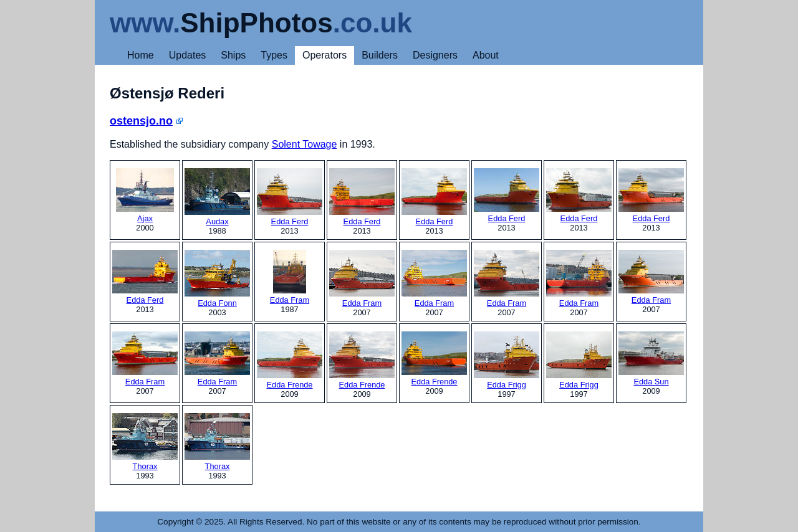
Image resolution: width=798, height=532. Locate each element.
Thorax (145, 442)
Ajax (145, 196)
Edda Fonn (217, 279)
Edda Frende (290, 360)
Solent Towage (305, 144)
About (486, 55)
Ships (233, 55)
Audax (217, 197)
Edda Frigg (507, 360)
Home (141, 55)
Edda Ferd (290, 197)
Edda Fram (290, 277)
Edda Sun (651, 359)
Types (274, 55)
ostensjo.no (141, 121)
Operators (324, 55)
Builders (380, 55)
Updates (188, 55)
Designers (435, 55)
